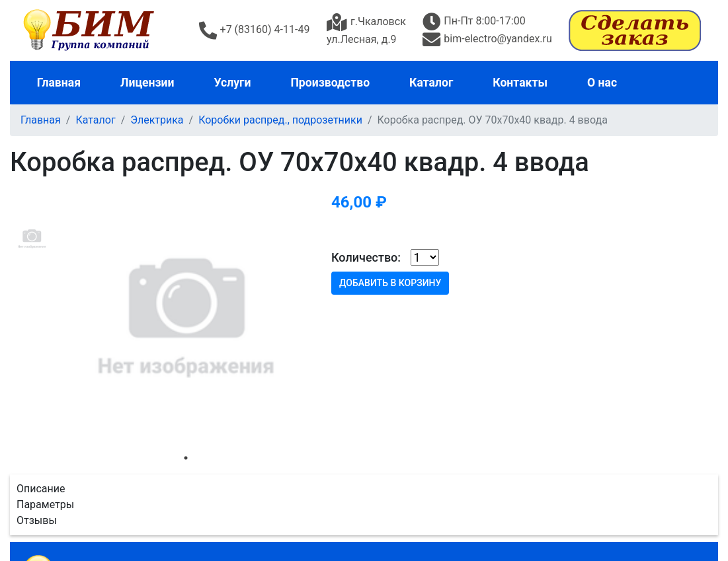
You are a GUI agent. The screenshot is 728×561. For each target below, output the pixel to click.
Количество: (366, 257)
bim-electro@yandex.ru (487, 39)
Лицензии (147, 83)
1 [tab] (186, 458)
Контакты (520, 83)
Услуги (233, 83)
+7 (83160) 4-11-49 (255, 29)
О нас (602, 83)
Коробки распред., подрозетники (280, 120)
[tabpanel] (186, 316)
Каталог (431, 83)
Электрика (157, 120)
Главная (59, 83)
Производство (330, 83)
